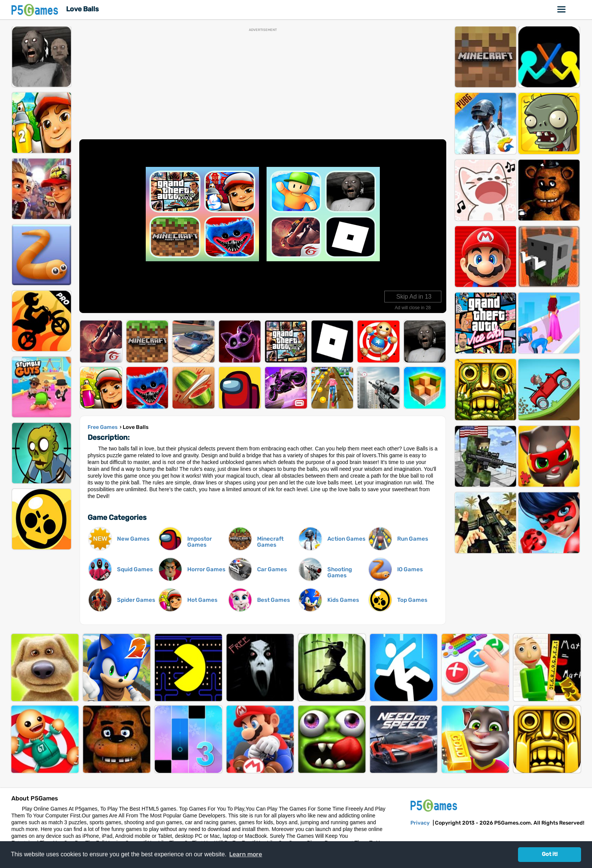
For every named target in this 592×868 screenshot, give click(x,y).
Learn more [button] (246, 854)
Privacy (420, 823)
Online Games (562, 9)
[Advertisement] (263, 85)
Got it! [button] (550, 854)
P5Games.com (435, 805)
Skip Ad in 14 (414, 297)
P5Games (36, 10)
